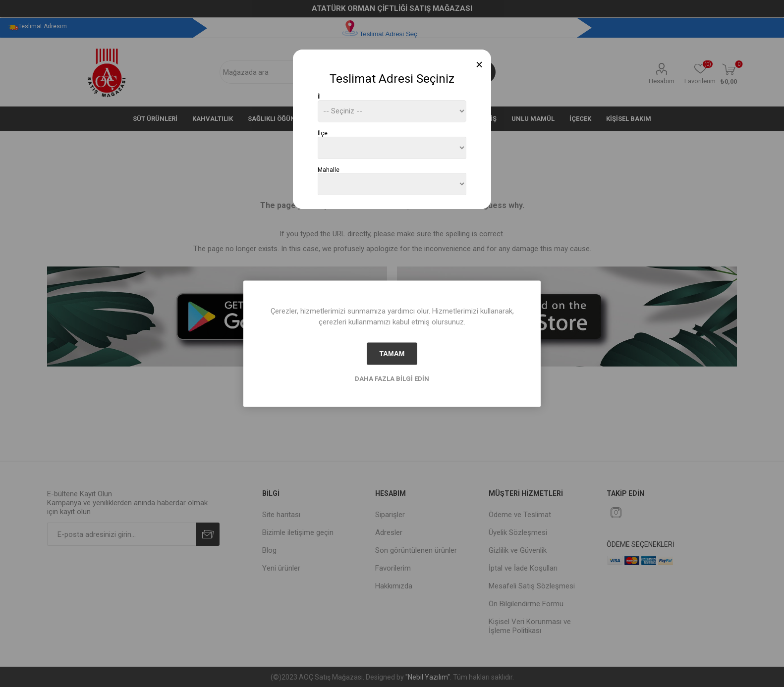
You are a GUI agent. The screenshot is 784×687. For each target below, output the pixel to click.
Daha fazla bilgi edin (392, 378)
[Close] (479, 65)
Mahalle (329, 169)
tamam (392, 354)
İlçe (323, 133)
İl (319, 97)
